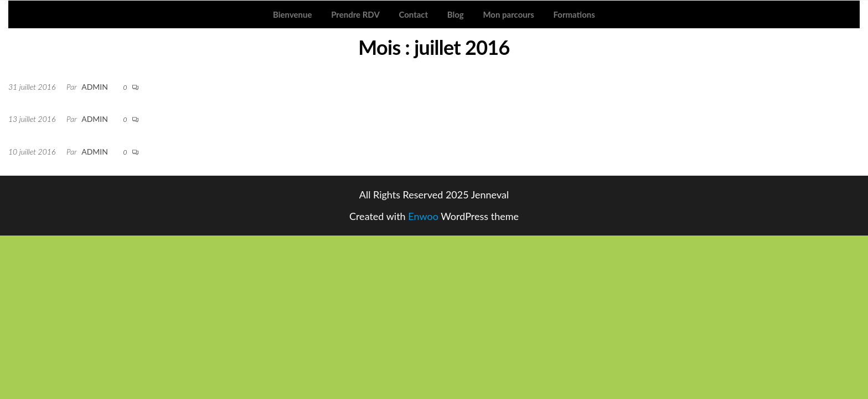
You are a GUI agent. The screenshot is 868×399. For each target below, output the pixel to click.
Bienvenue (292, 14)
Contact (413, 14)
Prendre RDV (355, 14)
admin (95, 87)
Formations (574, 14)
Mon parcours (508, 14)
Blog (456, 14)
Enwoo (423, 216)
